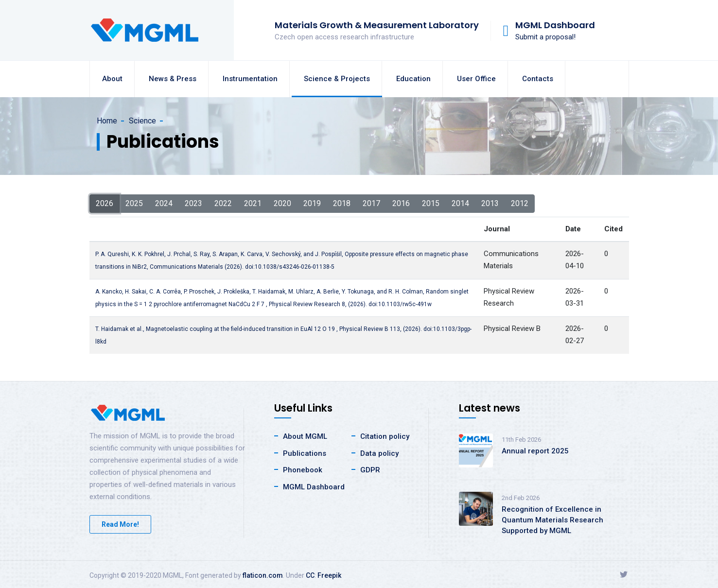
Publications (305, 453)
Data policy (379, 453)
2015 (431, 203)
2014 (460, 203)
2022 (223, 203)
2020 (282, 203)
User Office (476, 79)
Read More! (120, 524)
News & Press (173, 79)
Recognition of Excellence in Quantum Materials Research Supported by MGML (552, 520)
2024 (164, 203)
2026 (105, 203)
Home (107, 121)
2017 (371, 203)
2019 (312, 203)
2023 (193, 203)
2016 (401, 203)
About (112, 79)
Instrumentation (250, 79)
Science (142, 121)
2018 (342, 203)
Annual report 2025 (535, 451)
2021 (253, 203)
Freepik (329, 575)
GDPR (370, 470)
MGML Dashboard (314, 487)
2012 (520, 203)
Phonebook (303, 470)
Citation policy (385, 436)
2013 (490, 203)
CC (310, 575)
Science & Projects (337, 79)
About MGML (305, 436)
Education (413, 79)
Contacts (538, 79)
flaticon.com (263, 575)
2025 (134, 203)
